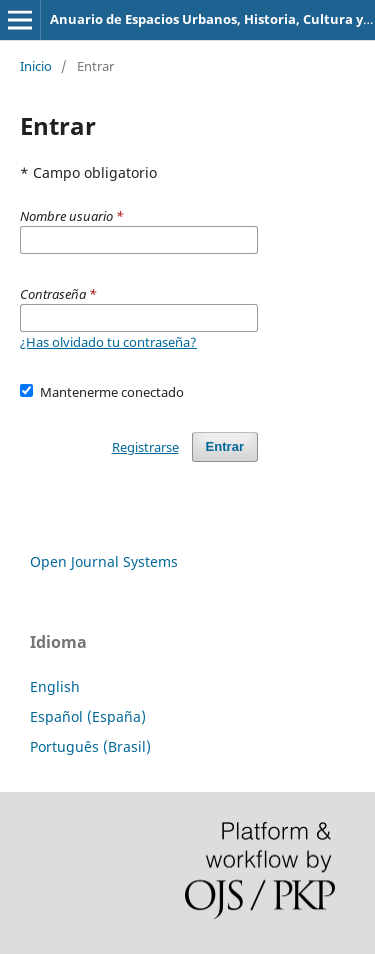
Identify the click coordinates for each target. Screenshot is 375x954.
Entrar (225, 446)
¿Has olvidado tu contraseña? (108, 342)
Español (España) (88, 716)
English (55, 686)
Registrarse (145, 447)
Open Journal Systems (104, 561)
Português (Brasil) (90, 746)
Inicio (36, 66)
